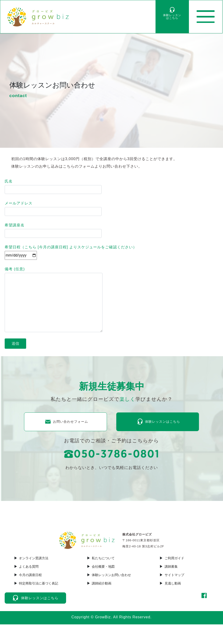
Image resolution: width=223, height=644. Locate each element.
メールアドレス (53, 209)
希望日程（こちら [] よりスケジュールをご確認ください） (71, 251)
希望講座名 (53, 231)
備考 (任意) (54, 300)
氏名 (53, 187)
